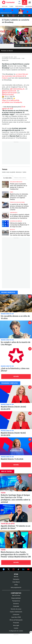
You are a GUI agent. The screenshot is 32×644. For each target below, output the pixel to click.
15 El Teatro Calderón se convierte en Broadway (16, 35)
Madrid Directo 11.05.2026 (16, 446)
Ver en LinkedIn (23, 569)
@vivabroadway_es (17, 89)
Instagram (13, 16)
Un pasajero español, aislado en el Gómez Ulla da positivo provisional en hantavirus (5, 215)
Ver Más (16, 376)
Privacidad (16, 623)
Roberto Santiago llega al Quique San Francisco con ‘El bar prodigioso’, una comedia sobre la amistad (16, 482)
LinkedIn (24, 16)
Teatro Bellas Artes (8, 524)
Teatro (24, 172)
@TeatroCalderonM (9, 91)
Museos (12, 230)
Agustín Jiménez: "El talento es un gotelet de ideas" (16, 513)
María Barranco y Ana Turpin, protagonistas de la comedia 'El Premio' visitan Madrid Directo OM (16, 539)
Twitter (8, 16)
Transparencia (16, 601)
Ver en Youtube (28, 569)
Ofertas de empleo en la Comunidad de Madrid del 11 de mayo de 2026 (5, 224)
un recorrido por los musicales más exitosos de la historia (15, 76)
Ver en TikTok (18, 570)
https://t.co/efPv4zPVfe (11, 100)
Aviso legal (16, 625)
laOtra (16, 585)
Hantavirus (14, 213)
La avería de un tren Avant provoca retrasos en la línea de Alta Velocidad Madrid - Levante (5, 205)
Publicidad (16, 606)
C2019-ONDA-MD (16, 11)
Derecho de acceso (16, 609)
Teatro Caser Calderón (9, 172)
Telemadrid (16, 579)
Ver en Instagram (14, 569)
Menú (30, 2)
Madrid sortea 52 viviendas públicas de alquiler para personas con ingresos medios (5, 195)
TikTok (19, 16)
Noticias (5, 6)
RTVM (16, 574)
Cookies (16, 628)
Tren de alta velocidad (17, 202)
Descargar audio (22, 45)
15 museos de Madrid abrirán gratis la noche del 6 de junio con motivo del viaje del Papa (5, 232)
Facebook (3, 16)
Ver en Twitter (9, 570)
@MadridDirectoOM (9, 93)
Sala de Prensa (16, 595)
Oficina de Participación (16, 620)
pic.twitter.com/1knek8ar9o (12, 102)
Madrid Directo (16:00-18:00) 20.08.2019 (16, 420)
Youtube (29, 16)
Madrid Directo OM (7, 314)
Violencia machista (16, 182)
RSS (26, 45)
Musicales (19, 172)
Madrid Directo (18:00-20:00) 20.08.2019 (16, 394)
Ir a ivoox (30, 45)
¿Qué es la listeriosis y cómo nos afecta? (16, 356)
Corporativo (16, 593)
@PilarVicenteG (8, 95)
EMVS (12, 192)
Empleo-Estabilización (16, 612)
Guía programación (16, 587)
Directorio (16, 604)
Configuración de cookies (16, 631)
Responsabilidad (16, 598)
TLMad (11, 6)
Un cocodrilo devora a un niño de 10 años (16, 303)
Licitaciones (16, 615)
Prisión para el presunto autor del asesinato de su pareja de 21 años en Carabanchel (5, 184)
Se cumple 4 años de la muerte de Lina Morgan (16, 329)
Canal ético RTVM (16, 617)
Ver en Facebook (4, 570)
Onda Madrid (19, 6)
